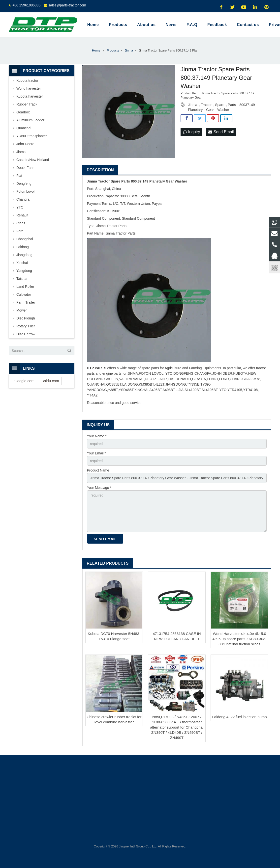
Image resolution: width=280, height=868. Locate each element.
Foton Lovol (25, 191)
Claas (21, 223)
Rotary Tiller (26, 326)
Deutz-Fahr (25, 168)
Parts (232, 105)
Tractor (206, 105)
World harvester (29, 88)
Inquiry (191, 132)
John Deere (25, 144)
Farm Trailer (26, 302)
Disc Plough (26, 318)
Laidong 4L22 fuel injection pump (239, 717)
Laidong (23, 247)
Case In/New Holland (33, 160)
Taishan (22, 279)
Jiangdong (24, 255)
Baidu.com (50, 381)
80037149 (247, 105)
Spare (220, 105)
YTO (20, 207)
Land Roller (25, 287)
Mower (22, 310)
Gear (210, 110)
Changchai (25, 239)
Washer (223, 110)
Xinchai (22, 263)
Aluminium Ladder (30, 120)
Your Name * (97, 436)
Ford (20, 231)
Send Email (221, 132)
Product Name (98, 470)
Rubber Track (27, 104)
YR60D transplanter (32, 136)
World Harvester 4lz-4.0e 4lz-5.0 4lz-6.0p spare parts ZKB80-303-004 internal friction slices (240, 639)
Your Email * (97, 453)
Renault (22, 215)
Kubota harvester (30, 96)
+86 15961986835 (26, 5)
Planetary (195, 110)
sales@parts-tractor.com (67, 5)
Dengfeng (24, 184)
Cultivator (24, 294)
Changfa (23, 199)
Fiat (19, 176)
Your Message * (99, 488)
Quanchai (24, 128)
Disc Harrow (26, 334)
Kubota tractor (27, 80)
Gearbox (23, 112)
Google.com (24, 381)
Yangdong (24, 271)
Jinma (193, 105)
